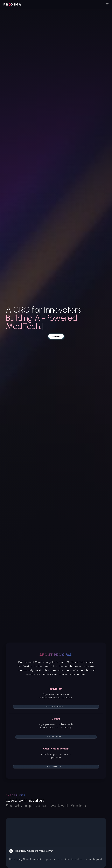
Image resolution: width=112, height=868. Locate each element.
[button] (108, 4)
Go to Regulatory (54, 707)
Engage (56, 336)
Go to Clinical (54, 737)
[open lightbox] (56, 843)
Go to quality (54, 767)
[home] (12, 4)
